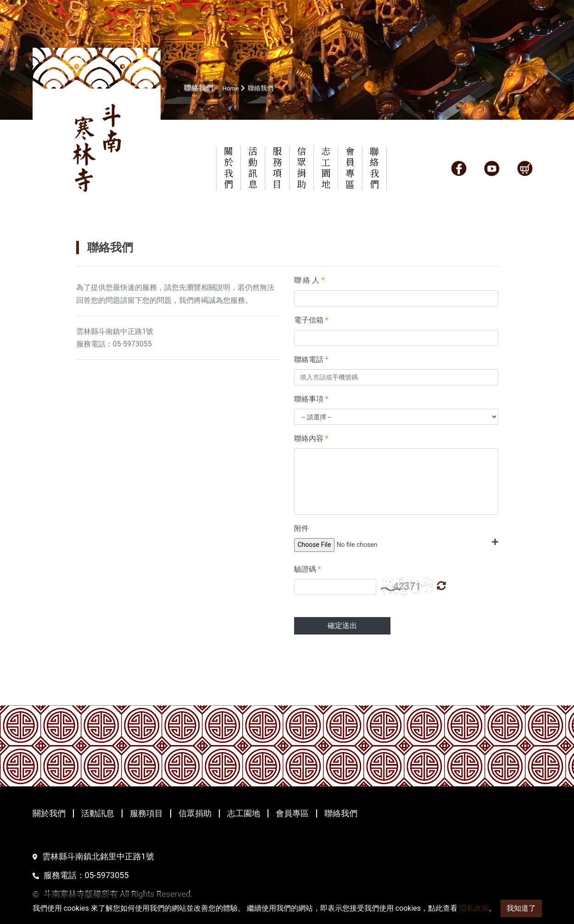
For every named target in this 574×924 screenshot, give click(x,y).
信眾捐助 (195, 813)
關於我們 (49, 813)
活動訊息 (98, 813)
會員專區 (292, 813)
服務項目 (146, 813)
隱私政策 (474, 908)
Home (231, 88)
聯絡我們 (341, 813)
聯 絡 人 (309, 280)
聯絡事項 (311, 399)
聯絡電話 (311, 359)
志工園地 (244, 813)
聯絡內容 (311, 438)
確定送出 (342, 626)
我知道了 (521, 908)
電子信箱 (311, 320)
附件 (301, 528)
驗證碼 (308, 569)
